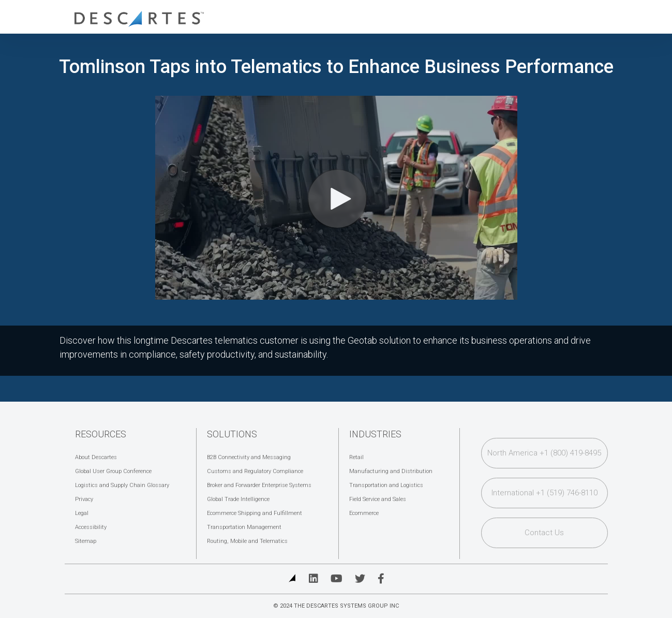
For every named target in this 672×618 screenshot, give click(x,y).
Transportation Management (244, 527)
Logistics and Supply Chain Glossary (122, 485)
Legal (82, 513)
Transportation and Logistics (386, 485)
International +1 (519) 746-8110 (544, 493)
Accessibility (91, 527)
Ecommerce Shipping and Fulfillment (255, 513)
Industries (375, 434)
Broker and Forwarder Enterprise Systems (259, 485)
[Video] (336, 198)
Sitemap (86, 541)
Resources (101, 434)
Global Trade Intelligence (238, 499)
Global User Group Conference (113, 471)
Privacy (84, 499)
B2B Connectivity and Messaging (249, 457)
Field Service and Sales (378, 499)
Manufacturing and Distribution (391, 471)
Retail (356, 457)
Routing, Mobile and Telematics (247, 541)
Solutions (232, 434)
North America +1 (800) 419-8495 (544, 453)
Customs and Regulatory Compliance (255, 471)
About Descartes (96, 457)
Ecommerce (364, 513)
